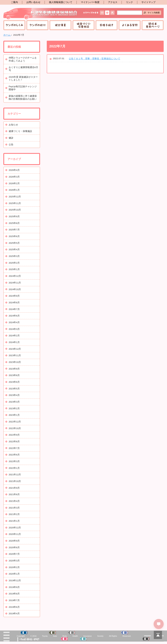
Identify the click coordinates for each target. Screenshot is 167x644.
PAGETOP (158, 635)
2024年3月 (14, 329)
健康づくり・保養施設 (83, 25)
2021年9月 (14, 488)
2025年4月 (14, 250)
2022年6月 (14, 455)
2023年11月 (15, 355)
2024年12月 (15, 276)
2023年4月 (14, 395)
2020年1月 (14, 574)
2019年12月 (15, 581)
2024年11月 (15, 283)
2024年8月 (14, 303)
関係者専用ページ (153, 25)
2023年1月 (14, 415)
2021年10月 (15, 481)
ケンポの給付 (37, 25)
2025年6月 (14, 236)
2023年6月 (14, 382)
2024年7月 (14, 309)
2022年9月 (14, 435)
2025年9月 (14, 216)
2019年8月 (14, 594)
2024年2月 (14, 336)
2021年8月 (14, 494)
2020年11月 (15, 534)
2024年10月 (15, 289)
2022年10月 (15, 428)
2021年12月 (15, 475)
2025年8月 (14, 223)
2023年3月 (14, 402)
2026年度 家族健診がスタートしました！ (23, 78)
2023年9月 (14, 369)
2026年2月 (14, 183)
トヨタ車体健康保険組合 (40, 14)
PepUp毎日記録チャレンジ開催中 (23, 88)
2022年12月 (15, 422)
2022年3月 (14, 461)
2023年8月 (14, 375)
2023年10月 (15, 362)
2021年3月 (14, 508)
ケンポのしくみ (14, 25)
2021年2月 (14, 514)
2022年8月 (14, 442)
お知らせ (13, 125)
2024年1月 (14, 342)
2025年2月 (14, 263)
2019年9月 (14, 587)
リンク (129, 2)
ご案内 (14, 2)
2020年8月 (14, 547)
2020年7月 (14, 554)
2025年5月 (14, 243)
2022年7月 (14, 448)
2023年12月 (15, 349)
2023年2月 (14, 409)
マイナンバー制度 (90, 2)
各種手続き (107, 25)
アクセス (113, 2)
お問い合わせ (33, 2)
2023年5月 (14, 389)
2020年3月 (14, 561)
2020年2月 (14, 567)
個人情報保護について (61, 2)
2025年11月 (15, 203)
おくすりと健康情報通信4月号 (23, 69)
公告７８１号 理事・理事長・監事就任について (95, 59)
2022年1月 (14, 468)
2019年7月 (14, 600)
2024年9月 (14, 296)
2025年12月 (15, 197)
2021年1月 (14, 521)
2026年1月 (14, 190)
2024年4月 (14, 322)
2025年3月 (14, 256)
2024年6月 (14, 316)
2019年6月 (14, 607)
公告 (11, 145)
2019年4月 (14, 614)
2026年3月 (14, 177)
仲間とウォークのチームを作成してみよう (23, 59)
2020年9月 (14, 541)
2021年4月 (14, 501)
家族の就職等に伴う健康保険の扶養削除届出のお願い (23, 98)
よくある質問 (130, 25)
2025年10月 (15, 210)
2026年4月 (14, 170)
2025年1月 (14, 269)
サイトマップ (148, 2)
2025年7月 (14, 230)
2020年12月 (15, 528)
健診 (11, 138)
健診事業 (60, 25)
